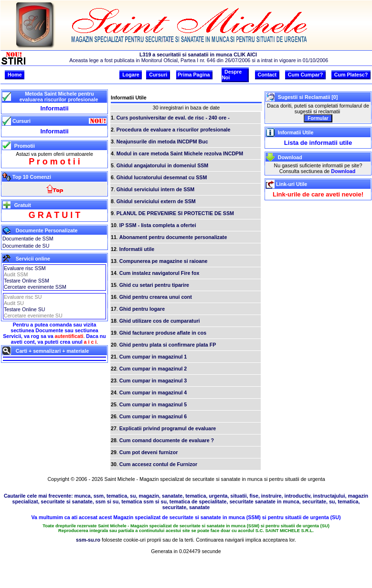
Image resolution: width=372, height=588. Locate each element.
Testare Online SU (24, 309)
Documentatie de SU (26, 246)
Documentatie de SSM (28, 239)
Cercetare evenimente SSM (35, 287)
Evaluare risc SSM (25, 268)
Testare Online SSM (27, 281)
